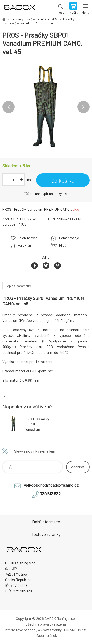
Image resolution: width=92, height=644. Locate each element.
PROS (22, 224)
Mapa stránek (46, 635)
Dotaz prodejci (69, 238)
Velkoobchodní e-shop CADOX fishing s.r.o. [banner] (19, 9)
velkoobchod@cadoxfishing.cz (51, 485)
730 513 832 (50, 494)
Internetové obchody (21, 630)
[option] (46, 107)
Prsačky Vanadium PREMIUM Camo (33, 23)
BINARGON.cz (75, 630)
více (76, 209)
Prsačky (69, 19)
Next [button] (83, 107)
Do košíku (63, 180)
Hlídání (64, 245)
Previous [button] (9, 107)
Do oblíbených (27, 238)
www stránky (51, 630)
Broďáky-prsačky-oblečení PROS (34, 19)
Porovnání (25, 245)
